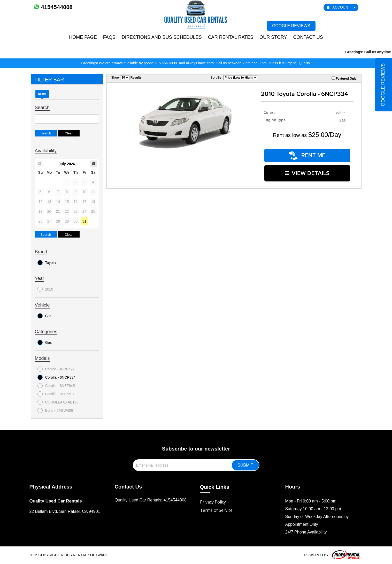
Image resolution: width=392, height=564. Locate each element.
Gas (45, 342)
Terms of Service (216, 510)
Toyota (47, 263)
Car (44, 316)
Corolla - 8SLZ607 (56, 394)
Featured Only (344, 78)
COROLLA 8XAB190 (58, 402)
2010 (45, 289)
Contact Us (308, 37)
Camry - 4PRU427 (56, 369)
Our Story (273, 37)
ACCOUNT (341, 7)
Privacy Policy (213, 502)
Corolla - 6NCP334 (57, 377)
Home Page (83, 37)
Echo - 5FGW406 (55, 410)
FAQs (109, 37)
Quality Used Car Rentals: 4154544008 (151, 500)
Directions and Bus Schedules (162, 37)
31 (84, 221)
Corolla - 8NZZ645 (56, 386)
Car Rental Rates (231, 37)
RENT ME (307, 155)
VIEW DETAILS (307, 173)
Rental (42, 94)
